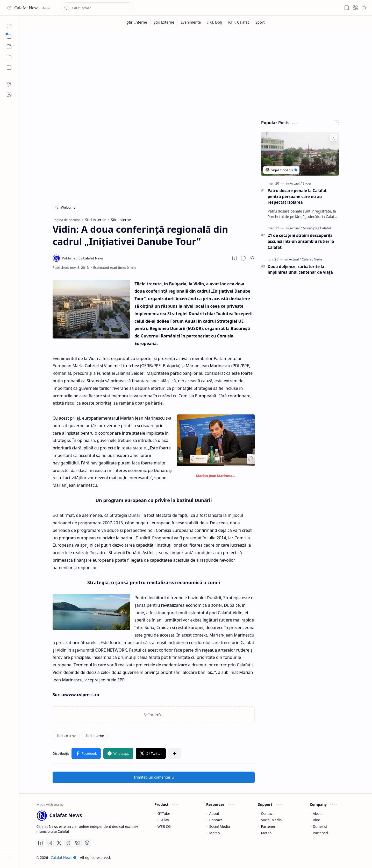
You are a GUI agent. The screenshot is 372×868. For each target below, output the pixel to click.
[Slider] (307, 183)
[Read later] (234, 258)
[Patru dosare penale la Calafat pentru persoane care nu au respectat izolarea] (300, 154)
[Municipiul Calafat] (317, 228)
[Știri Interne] (137, 22)
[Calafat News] (83, 258)
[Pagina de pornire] (9, 26)
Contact (216, 820)
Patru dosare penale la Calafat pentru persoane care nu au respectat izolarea (297, 196)
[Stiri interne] (95, 736)
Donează (320, 826)
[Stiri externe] (66, 736)
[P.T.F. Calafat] (239, 22)
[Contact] (9, 95)
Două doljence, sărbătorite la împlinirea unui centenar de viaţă (300, 269)
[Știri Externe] (164, 22)
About (214, 813)
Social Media (220, 826)
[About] (9, 84)
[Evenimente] (191, 22)
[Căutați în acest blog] (98, 8)
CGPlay (163, 820)
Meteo (215, 833)
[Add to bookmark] (333, 138)
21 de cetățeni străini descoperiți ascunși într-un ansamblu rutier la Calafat (301, 241)
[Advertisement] (196, 73)
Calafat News (27, 8)
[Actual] (296, 183)
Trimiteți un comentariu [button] (153, 777)
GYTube (164, 813)
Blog (316, 820)
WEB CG (164, 826)
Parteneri (269, 826)
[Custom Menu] (9, 57)
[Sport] (260, 22)
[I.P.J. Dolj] (215, 22)
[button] (9, 8)
